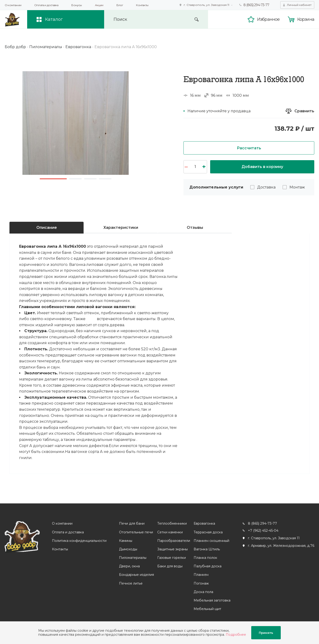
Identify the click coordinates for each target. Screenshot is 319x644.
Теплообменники (172, 523)
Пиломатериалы (133, 558)
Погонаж (201, 583)
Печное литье (131, 583)
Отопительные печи (136, 532)
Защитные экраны (172, 549)
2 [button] (75, 179)
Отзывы (195, 228)
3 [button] (90, 179)
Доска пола (203, 592)
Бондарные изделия (136, 575)
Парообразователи (174, 541)
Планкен (201, 575)
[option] (76, 123)
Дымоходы (128, 549)
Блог (120, 5)
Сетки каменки (170, 532)
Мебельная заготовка (212, 600)
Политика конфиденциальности (79, 541)
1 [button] (53, 179)
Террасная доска (208, 532)
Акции (99, 5)
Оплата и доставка (46, 5)
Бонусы (77, 5)
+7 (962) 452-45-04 (263, 531)
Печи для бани (132, 523)
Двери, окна (129, 566)
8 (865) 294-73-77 (256, 5)
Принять (266, 633)
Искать (197, 19)
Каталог (54, 19)
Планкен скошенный (211, 541)
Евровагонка (204, 523)
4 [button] (105, 179)
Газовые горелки (172, 558)
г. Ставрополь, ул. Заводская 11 (206, 5)
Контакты (142, 5)
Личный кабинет (299, 5)
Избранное (268, 19)
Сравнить (304, 111)
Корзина (306, 19)
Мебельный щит (207, 609)
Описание (47, 228)
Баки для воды (170, 566)
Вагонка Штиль (207, 549)
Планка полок (205, 558)
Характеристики (121, 228)
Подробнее (236, 635)
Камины (126, 541)
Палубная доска (208, 566)
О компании (13, 5)
